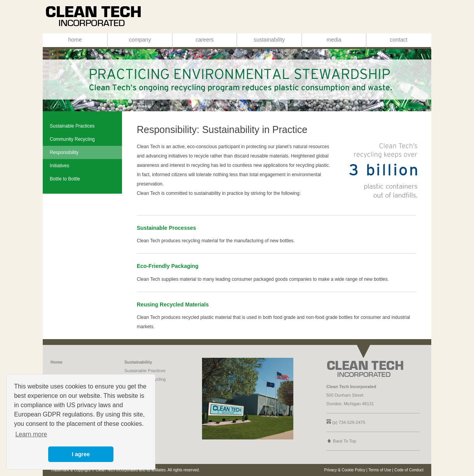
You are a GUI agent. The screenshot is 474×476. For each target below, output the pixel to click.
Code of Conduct (409, 470)
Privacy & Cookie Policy (345, 470)
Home (57, 362)
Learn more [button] (31, 434)
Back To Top (345, 441)
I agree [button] (81, 454)
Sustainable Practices (145, 371)
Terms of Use (380, 470)
